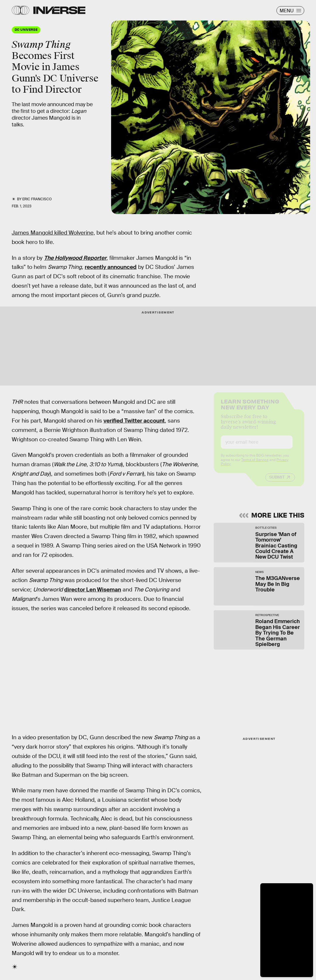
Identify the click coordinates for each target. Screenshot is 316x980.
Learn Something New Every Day (250, 409)
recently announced (111, 267)
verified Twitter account (134, 421)
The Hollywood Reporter (75, 258)
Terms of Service (255, 465)
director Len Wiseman (93, 590)
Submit (277, 482)
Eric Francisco (37, 199)
